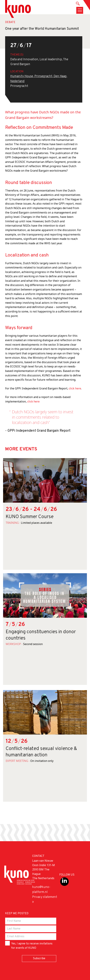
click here (75, 388)
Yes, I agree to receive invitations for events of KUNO (29, 945)
